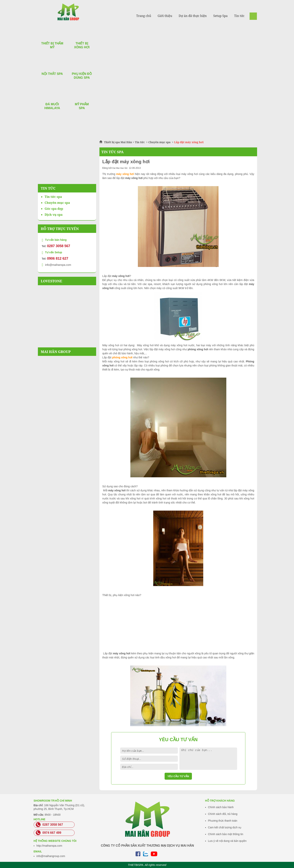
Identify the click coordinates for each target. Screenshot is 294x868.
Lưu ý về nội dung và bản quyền (227, 841)
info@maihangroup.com (51, 856)
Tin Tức (48, 188)
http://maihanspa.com (49, 846)
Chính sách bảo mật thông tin (226, 834)
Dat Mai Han (118, 168)
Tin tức (140, 142)
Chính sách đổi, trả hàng (223, 814)
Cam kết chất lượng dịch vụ (225, 827)
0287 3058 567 (59, 246)
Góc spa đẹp (54, 209)
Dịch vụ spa (54, 215)
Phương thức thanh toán (223, 821)
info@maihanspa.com (58, 265)
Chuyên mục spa (159, 142)
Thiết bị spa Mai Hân (118, 142)
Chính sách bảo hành (221, 807)
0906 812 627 (58, 258)
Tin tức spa (53, 197)
